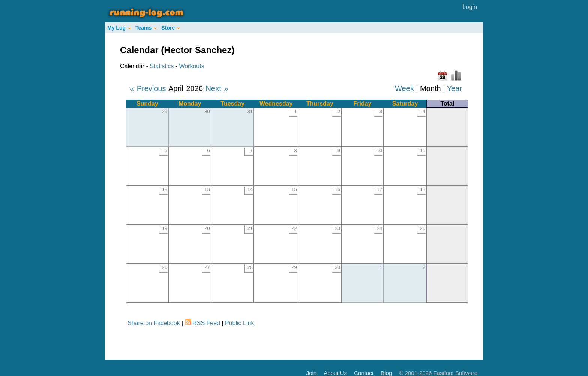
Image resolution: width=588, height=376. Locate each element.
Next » (217, 88)
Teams (146, 28)
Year (454, 88)
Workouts (191, 66)
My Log (119, 28)
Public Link (239, 323)
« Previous (148, 88)
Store (171, 28)
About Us (335, 373)
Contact (364, 373)
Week (404, 88)
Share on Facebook (154, 323)
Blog (386, 373)
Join (312, 373)
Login (470, 7)
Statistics (162, 66)
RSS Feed (206, 323)
